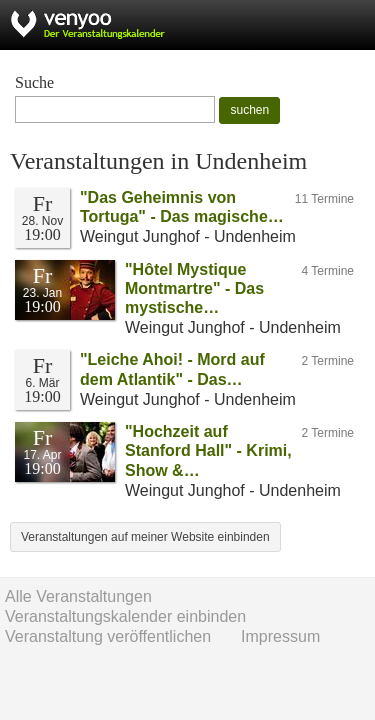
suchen (249, 110)
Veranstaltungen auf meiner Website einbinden (145, 537)
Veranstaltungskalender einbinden (125, 616)
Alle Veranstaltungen (78, 596)
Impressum (280, 636)
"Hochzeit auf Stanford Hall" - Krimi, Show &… (208, 450)
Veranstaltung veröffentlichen (108, 636)
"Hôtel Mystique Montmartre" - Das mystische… (194, 288)
